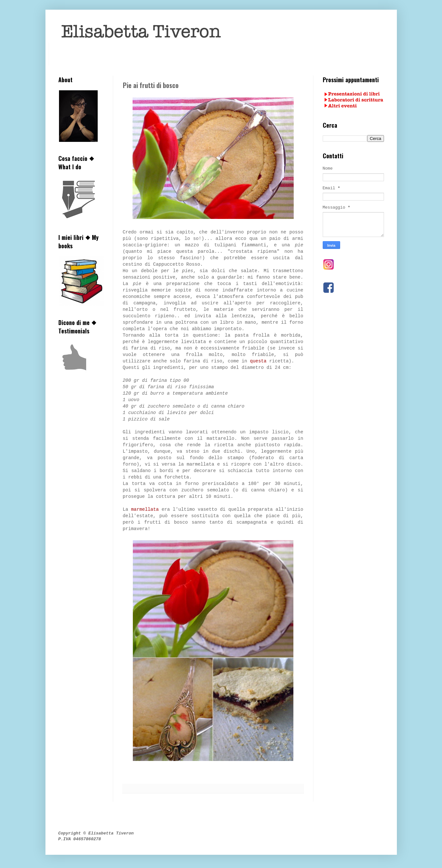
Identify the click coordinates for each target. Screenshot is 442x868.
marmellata (145, 509)
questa (258, 361)
